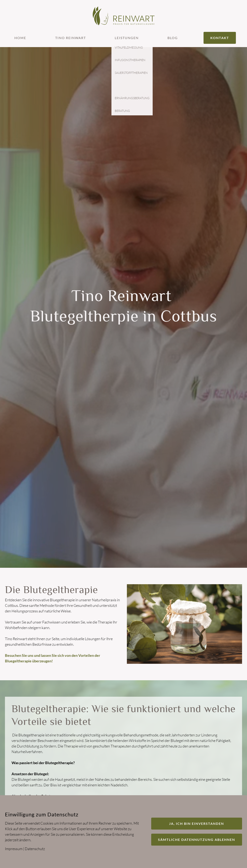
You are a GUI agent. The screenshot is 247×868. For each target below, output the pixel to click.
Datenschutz (35, 849)
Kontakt (220, 38)
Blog (173, 38)
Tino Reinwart (71, 38)
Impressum (14, 849)
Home (20, 38)
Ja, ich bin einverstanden (197, 823)
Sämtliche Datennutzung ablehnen (197, 840)
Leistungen (127, 38)
